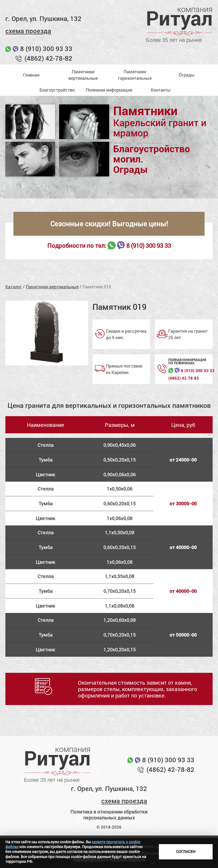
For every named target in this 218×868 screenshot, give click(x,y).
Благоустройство (57, 90)
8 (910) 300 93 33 (46, 49)
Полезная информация (109, 90)
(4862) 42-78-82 (48, 58)
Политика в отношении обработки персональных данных (109, 815)
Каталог (14, 287)
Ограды (187, 75)
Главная (31, 75)
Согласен (186, 851)
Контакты (161, 90)
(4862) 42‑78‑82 (184, 378)
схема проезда (28, 31)
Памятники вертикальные (52, 287)
